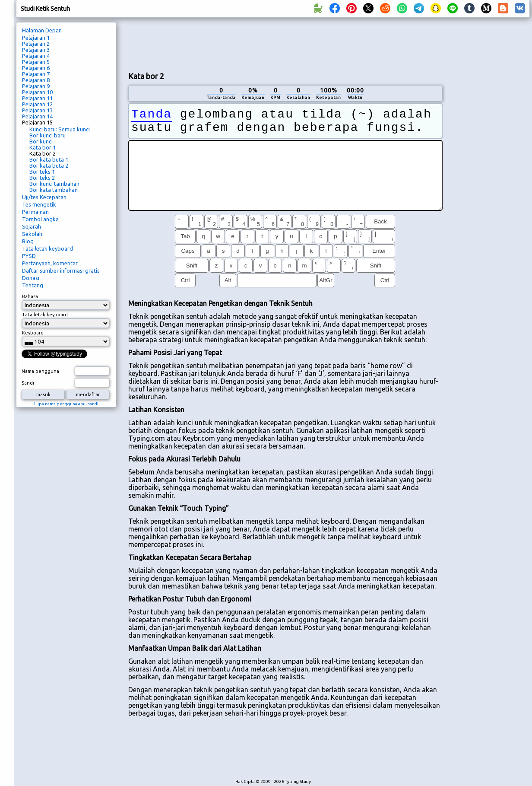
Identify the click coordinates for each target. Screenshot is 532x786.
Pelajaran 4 (36, 56)
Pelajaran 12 (37, 104)
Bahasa (30, 296)
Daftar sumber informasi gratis (61, 270)
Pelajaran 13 (37, 110)
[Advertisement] (285, 44)
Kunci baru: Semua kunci (60, 129)
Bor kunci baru (47, 135)
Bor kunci (41, 141)
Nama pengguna (40, 371)
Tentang (33, 285)
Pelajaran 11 (37, 98)
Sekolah (32, 234)
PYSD (29, 256)
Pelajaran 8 (36, 80)
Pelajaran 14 (37, 116)
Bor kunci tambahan (54, 184)
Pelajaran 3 (36, 50)
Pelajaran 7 (36, 74)
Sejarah (32, 226)
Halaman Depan (42, 30)
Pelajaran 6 (36, 68)
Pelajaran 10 (37, 92)
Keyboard (33, 333)
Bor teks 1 (42, 172)
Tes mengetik (39, 204)
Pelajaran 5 (36, 62)
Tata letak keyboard (47, 248)
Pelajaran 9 (36, 86)
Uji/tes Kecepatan (44, 197)
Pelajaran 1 (36, 38)
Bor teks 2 (42, 178)
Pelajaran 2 (36, 44)
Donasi (31, 278)
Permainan (35, 212)
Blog (28, 241)
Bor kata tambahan (54, 190)
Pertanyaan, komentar (50, 263)
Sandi (28, 383)
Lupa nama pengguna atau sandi (66, 404)
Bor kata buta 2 (49, 165)
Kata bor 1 (43, 147)
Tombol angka (40, 219)
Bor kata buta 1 (49, 159)
